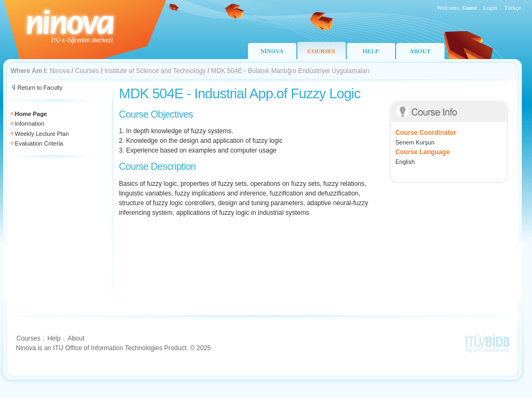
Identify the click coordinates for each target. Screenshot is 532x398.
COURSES (322, 51)
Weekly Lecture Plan (42, 134)
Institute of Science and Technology (155, 71)
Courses (87, 71)
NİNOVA (272, 51)
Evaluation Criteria (39, 143)
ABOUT (420, 51)
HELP (371, 51)
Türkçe (512, 8)
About (76, 338)
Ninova (59, 71)
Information (30, 124)
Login (490, 8)
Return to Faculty (40, 88)
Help (54, 338)
